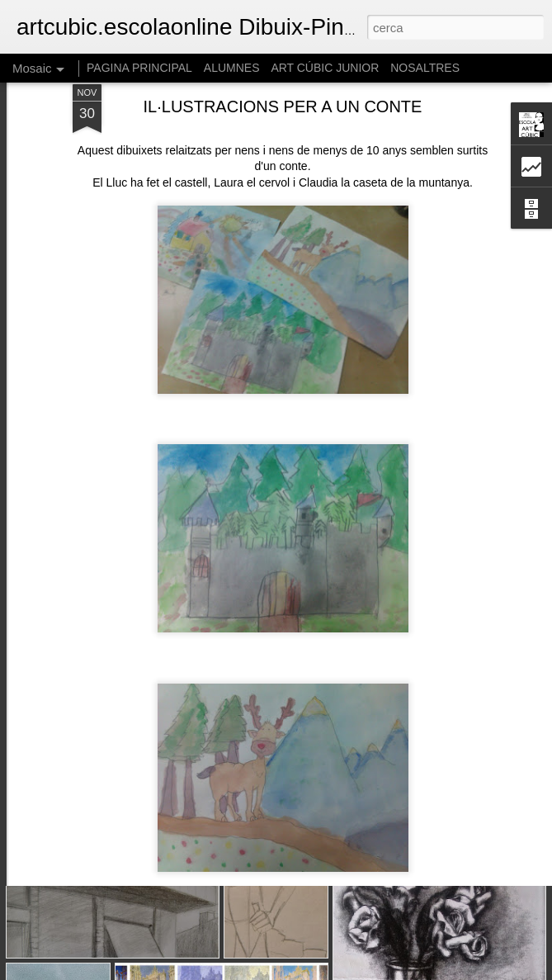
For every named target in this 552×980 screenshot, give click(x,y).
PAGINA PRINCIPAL (139, 68)
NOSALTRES (425, 68)
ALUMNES (232, 68)
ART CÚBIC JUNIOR (325, 68)
